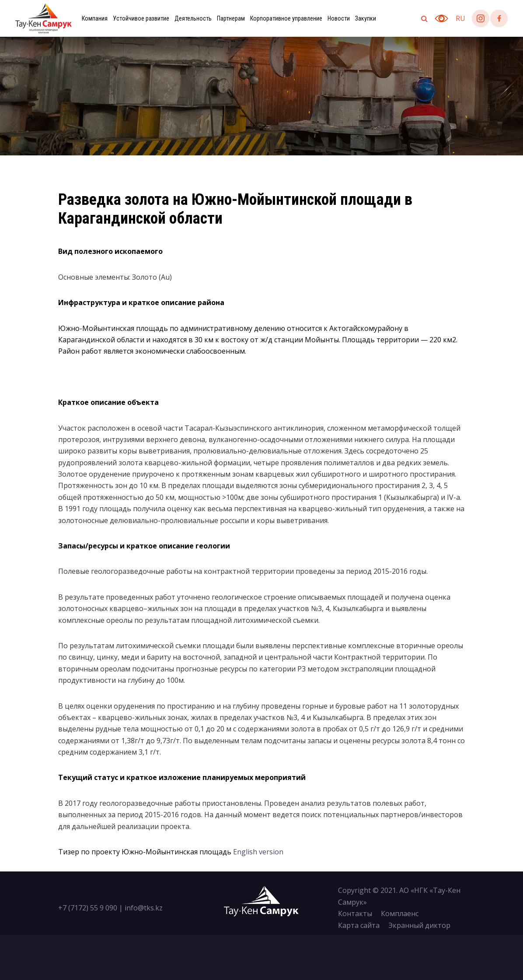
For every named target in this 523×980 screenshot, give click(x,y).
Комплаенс (400, 913)
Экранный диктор (419, 925)
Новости (339, 18)
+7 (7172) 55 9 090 (88, 908)
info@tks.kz (144, 908)
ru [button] (460, 18)
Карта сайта (359, 925)
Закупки (366, 18)
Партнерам (231, 18)
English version (258, 852)
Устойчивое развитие (141, 18)
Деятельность (193, 18)
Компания (95, 18)
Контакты (355, 913)
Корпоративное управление (286, 18)
